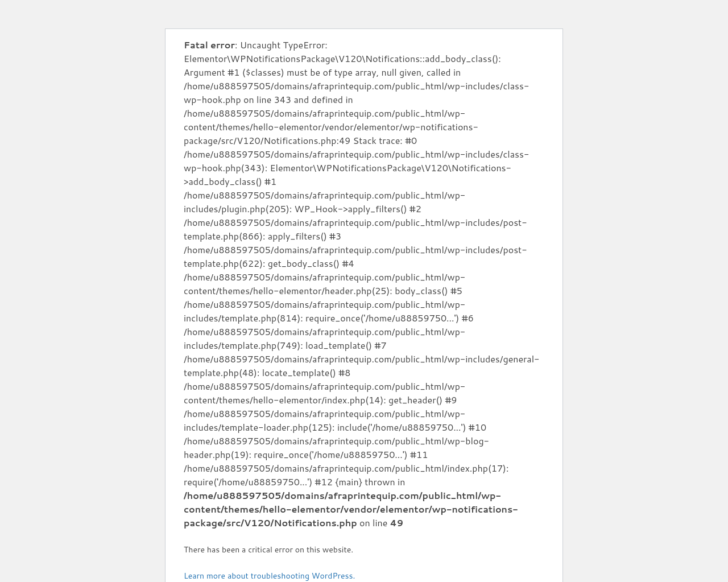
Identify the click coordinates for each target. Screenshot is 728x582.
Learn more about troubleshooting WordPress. (269, 576)
